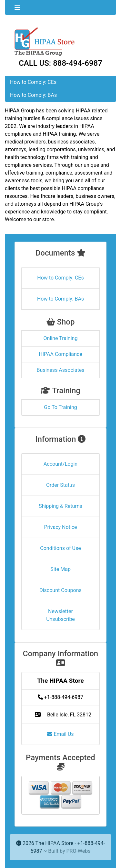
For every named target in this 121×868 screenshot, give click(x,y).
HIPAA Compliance (60, 354)
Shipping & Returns (60, 506)
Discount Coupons (60, 590)
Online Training (61, 338)
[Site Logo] (60, 41)
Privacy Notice (60, 527)
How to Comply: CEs (33, 82)
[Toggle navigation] (17, 7)
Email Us (60, 734)
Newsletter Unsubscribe (60, 615)
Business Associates (61, 370)
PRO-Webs (78, 851)
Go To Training (60, 407)
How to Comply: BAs (33, 95)
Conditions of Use (60, 548)
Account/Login (60, 464)
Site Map (60, 569)
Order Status (60, 485)
